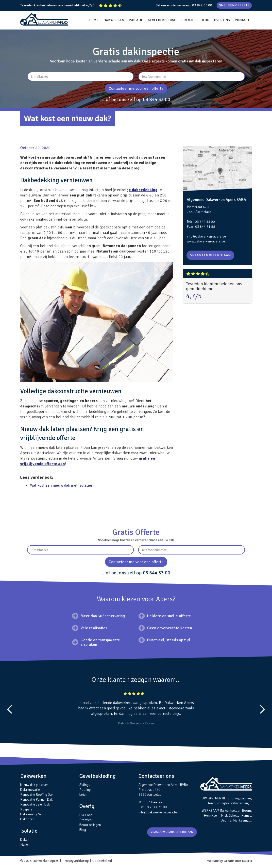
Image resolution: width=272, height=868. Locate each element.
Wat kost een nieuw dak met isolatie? (61, 485)
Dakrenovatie (30, 790)
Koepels (26, 809)
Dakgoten (27, 819)
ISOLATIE (136, 20)
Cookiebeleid (102, 861)
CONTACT (242, 20)
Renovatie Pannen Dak (36, 800)
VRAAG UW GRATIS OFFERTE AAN (172, 832)
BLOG (205, 20)
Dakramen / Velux (33, 814)
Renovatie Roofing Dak (37, 795)
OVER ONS (222, 20)
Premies (85, 820)
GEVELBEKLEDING (162, 20)
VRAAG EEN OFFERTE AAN (210, 255)
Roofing (85, 790)
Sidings (85, 785)
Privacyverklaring (76, 861)
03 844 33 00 (202, 5)
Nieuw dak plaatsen (34, 785)
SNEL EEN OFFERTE (234, 5)
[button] (10, 709)
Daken (25, 840)
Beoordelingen (90, 825)
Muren (25, 845)
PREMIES (188, 20)
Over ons (86, 815)
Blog (83, 830)
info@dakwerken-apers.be (206, 236)
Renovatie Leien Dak (35, 804)
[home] (44, 19)
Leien (83, 795)
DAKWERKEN (114, 20)
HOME (94, 20)
